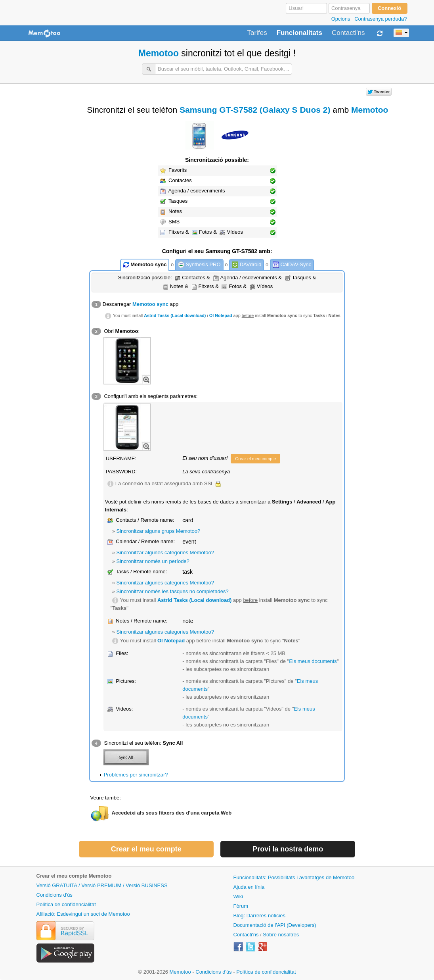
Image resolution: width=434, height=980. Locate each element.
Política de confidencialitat (66, 904)
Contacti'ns (348, 33)
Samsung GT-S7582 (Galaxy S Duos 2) (255, 110)
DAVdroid (247, 265)
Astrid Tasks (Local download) (175, 315)
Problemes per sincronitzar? (136, 775)
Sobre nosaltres (281, 935)
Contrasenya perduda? (380, 19)
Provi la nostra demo (288, 849)
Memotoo (159, 53)
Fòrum (241, 906)
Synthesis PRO (199, 265)
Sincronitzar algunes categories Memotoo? (165, 552)
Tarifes (257, 33)
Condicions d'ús (54, 895)
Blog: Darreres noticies (260, 916)
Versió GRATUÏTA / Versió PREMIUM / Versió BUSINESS (102, 885)
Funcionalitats (299, 33)
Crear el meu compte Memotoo (74, 876)
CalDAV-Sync (292, 265)
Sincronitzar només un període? (153, 561)
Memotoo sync (145, 265)
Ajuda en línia (249, 887)
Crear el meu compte (255, 459)
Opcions (341, 19)
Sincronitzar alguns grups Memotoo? (159, 531)
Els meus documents (313, 661)
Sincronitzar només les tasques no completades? (173, 591)
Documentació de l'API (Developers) (275, 925)
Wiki (238, 896)
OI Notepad (221, 315)
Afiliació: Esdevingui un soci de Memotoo (83, 914)
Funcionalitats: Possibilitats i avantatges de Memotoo (294, 877)
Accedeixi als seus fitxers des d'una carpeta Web (172, 813)
